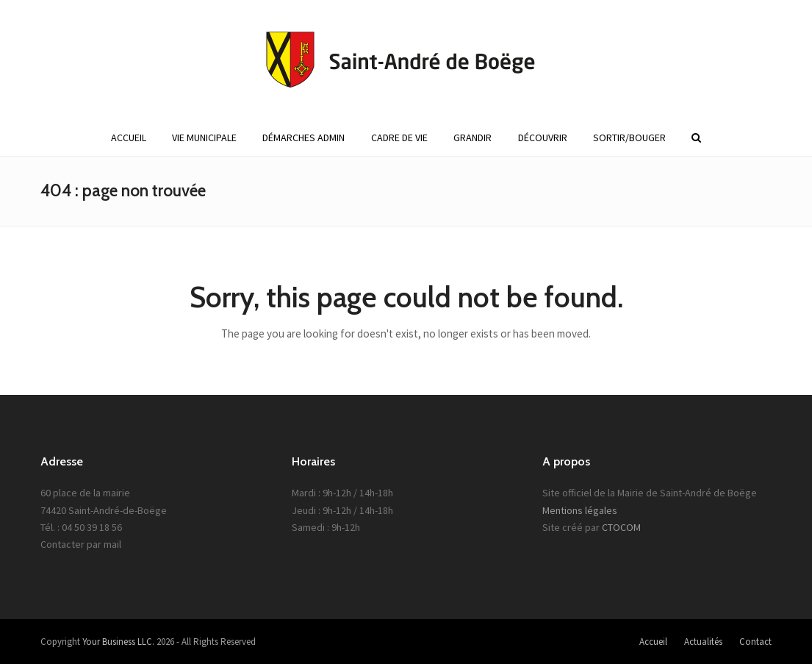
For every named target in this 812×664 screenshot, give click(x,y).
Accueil (653, 642)
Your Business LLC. (118, 642)
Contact (755, 642)
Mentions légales (580, 510)
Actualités (703, 642)
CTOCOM (621, 527)
